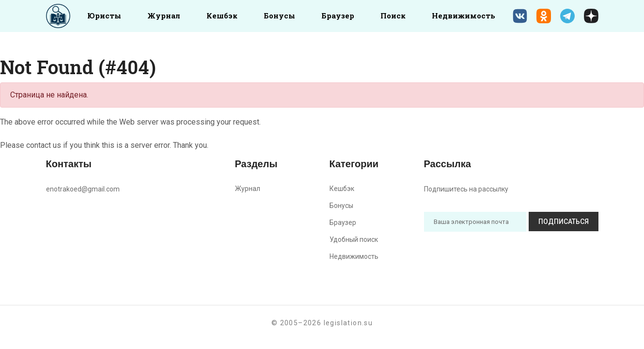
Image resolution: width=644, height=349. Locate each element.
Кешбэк (222, 16)
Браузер (338, 16)
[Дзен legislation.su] (591, 16)
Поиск (393, 16)
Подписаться (564, 222)
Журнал (164, 16)
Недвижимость (463, 16)
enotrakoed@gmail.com (83, 189)
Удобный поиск (354, 239)
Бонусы (279, 16)
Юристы (104, 16)
